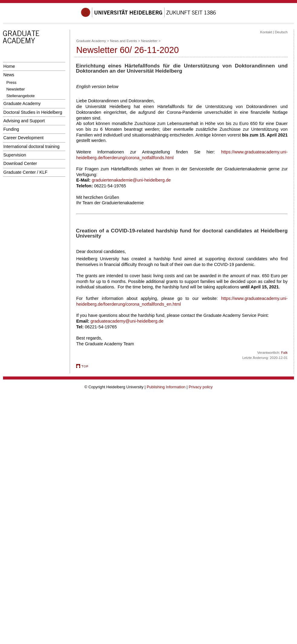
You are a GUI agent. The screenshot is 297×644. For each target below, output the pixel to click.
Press (11, 82)
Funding (11, 129)
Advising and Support (24, 121)
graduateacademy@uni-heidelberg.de (127, 321)
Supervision (15, 155)
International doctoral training (31, 146)
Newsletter (16, 89)
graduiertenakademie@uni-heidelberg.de (131, 180)
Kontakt (266, 32)
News (9, 75)
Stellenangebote (21, 96)
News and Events (124, 41)
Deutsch (281, 32)
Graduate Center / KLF (25, 172)
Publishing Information (166, 387)
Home (9, 66)
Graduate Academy (22, 103)
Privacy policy (201, 387)
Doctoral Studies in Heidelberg (33, 112)
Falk (284, 353)
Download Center (20, 163)
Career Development (23, 138)
